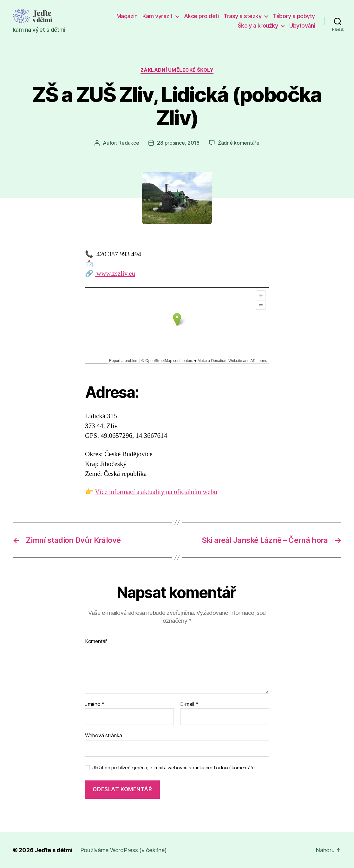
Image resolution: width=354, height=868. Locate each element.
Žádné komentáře (239, 143)
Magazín (127, 16)
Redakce (129, 143)
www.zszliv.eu (115, 274)
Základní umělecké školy (177, 70)
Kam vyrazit (157, 16)
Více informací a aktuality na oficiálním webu (156, 492)
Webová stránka (104, 735)
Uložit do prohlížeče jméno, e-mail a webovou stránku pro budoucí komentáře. (174, 768)
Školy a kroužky (258, 26)
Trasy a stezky (243, 16)
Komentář (96, 641)
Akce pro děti (201, 16)
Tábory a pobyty (294, 16)
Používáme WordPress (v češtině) (123, 850)
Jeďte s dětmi (54, 850)
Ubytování (302, 26)
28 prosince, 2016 (178, 143)
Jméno (95, 704)
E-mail (189, 704)
